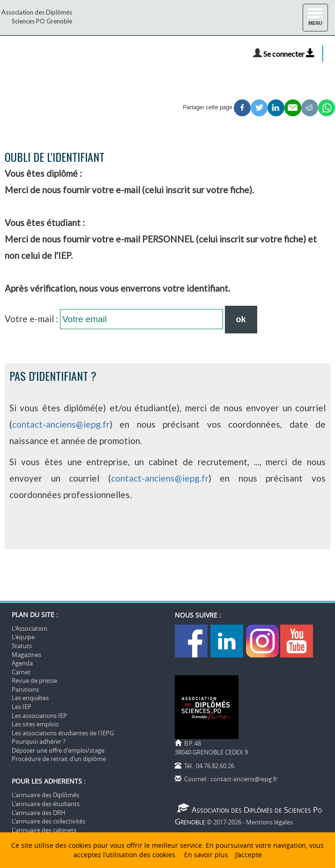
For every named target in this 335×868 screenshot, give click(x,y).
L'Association (30, 628)
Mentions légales (269, 822)
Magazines (26, 655)
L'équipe (23, 637)
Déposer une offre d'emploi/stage (58, 750)
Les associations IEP (39, 716)
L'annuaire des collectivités (48, 821)
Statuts (22, 646)
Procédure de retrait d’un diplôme (59, 759)
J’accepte (249, 855)
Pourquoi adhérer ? (39, 741)
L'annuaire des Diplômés (45, 795)
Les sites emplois (35, 724)
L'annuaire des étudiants (46, 804)
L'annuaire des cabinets (44, 830)
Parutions (25, 689)
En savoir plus (206, 855)
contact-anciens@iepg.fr (61, 424)
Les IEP (22, 707)
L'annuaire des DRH (39, 813)
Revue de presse (34, 680)
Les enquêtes (30, 698)
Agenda (22, 663)
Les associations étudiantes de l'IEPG (63, 733)
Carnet (21, 672)
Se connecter (289, 54)
